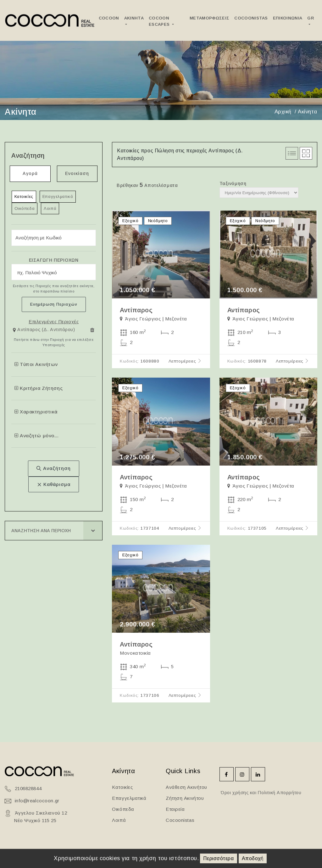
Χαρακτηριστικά (36, 412)
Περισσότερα (218, 858)
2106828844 (28, 788)
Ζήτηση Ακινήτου (185, 798)
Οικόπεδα (25, 208)
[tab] (54, 331)
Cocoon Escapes (160, 21)
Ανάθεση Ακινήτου (186, 787)
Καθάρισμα (54, 484)
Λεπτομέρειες (185, 361)
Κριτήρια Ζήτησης (39, 388)
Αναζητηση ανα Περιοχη (41, 531)
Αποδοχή (253, 858)
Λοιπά (50, 208)
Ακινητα (134, 18)
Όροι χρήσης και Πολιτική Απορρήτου (261, 793)
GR (311, 18)
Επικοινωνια (288, 18)
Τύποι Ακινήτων (36, 364)
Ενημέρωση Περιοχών (54, 304)
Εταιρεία (175, 809)
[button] (45, 330)
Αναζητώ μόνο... (37, 436)
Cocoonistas (251, 18)
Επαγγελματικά (58, 197)
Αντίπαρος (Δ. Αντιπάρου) (46, 330)
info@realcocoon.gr (37, 801)
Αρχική (283, 112)
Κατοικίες (24, 197)
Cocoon (109, 18)
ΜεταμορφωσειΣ (209, 18)
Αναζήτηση (54, 468)
